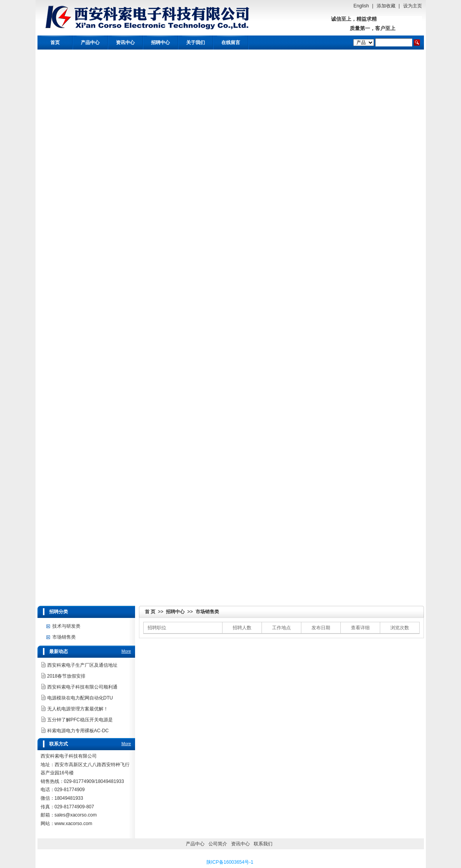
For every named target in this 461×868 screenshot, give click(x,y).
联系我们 (263, 844)
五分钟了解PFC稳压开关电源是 (80, 720)
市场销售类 (207, 612)
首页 (55, 43)
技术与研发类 (66, 626)
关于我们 (196, 43)
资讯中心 (125, 43)
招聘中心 (160, 43)
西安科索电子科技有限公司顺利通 (82, 687)
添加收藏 (386, 6)
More (126, 651)
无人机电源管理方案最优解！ (78, 709)
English (361, 6)
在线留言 (231, 43)
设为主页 (413, 6)
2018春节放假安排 (67, 676)
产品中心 (90, 43)
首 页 (150, 612)
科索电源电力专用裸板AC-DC (78, 731)
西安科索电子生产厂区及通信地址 (82, 665)
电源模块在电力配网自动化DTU (80, 698)
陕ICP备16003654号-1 (230, 862)
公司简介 (218, 844)
